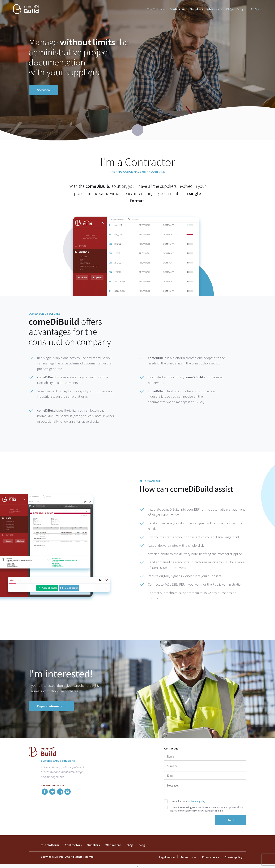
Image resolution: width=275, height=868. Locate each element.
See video (43, 90)
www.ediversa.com (54, 785)
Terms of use (189, 857)
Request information (51, 706)
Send (231, 820)
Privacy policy (211, 857)
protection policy (197, 801)
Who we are (216, 9)
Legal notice (168, 857)
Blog (240, 9)
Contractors (179, 9)
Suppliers (198, 9)
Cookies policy (234, 857)
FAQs (230, 9)
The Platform (158, 9)
